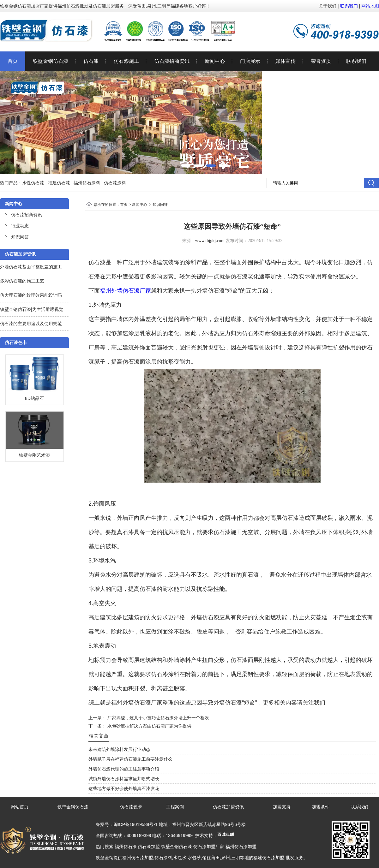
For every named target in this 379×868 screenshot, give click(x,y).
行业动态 (20, 226)
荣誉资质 (321, 61)
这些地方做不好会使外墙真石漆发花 (124, 788)
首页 (13, 61)
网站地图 (370, 6)
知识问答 (20, 237)
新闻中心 (215, 61)
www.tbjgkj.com (210, 241)
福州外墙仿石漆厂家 (125, 291)
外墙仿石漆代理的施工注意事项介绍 (124, 769)
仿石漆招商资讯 (172, 61)
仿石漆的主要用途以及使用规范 (31, 324)
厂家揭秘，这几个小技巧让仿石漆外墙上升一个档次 (158, 718)
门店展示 (250, 61)
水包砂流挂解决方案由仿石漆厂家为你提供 (149, 726)
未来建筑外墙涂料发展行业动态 (119, 749)
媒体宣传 (286, 61)
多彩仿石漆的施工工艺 (22, 281)
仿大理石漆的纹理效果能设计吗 (31, 295)
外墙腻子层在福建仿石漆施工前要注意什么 (130, 759)
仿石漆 (91, 61)
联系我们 (349, 6)
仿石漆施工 (126, 61)
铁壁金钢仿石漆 (51, 61)
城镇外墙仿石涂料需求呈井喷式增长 (124, 779)
